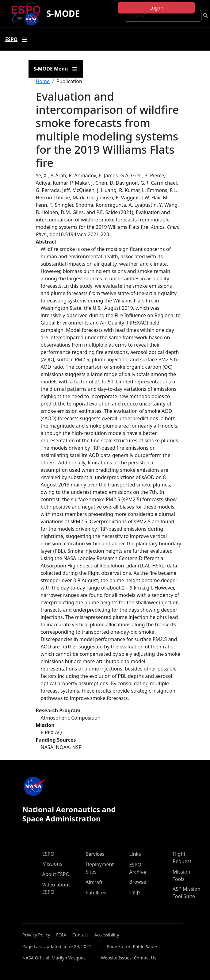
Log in (156, 8)
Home (43, 81)
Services (95, 854)
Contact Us (145, 958)
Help (134, 892)
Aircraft (94, 882)
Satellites (96, 893)
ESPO (48, 854)
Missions (52, 864)
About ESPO (56, 874)
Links (135, 854)
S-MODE (63, 13)
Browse (137, 882)
